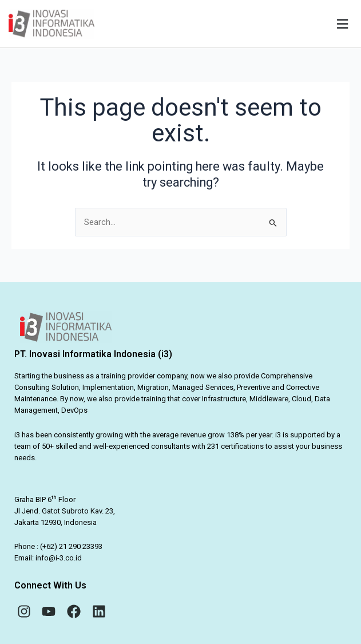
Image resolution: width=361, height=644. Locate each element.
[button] (234, 24)
